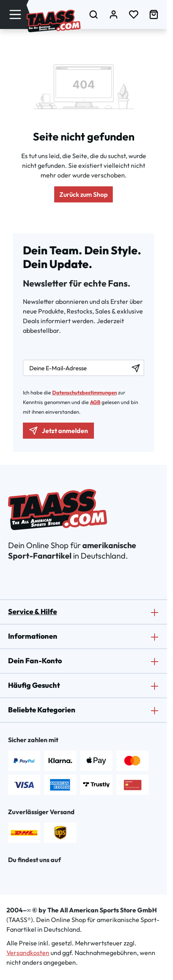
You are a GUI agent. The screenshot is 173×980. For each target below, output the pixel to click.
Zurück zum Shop (83, 194)
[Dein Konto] (114, 14)
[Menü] (15, 14)
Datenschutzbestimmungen (84, 392)
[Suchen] (94, 14)
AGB (95, 402)
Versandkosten (28, 953)
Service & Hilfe (33, 612)
